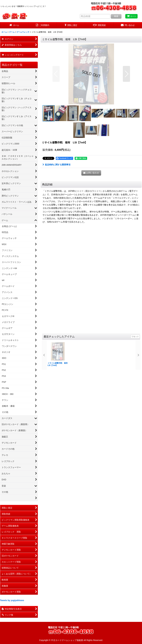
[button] (56, 74)
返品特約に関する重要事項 (56, 165)
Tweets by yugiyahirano (12, 600)
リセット (135, 337)
